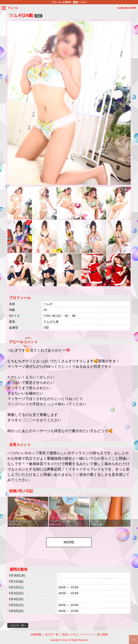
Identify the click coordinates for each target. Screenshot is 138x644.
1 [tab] (66, 529)
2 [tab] (72, 529)
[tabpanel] (28, 512)
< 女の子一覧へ (18, 625)
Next (133, 512)
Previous (5, 512)
